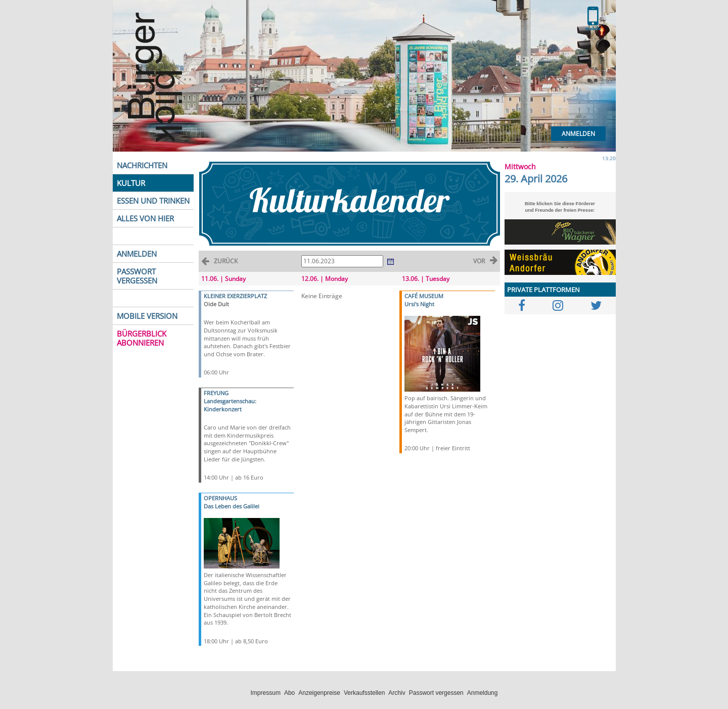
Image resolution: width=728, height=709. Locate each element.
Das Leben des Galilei (232, 506)
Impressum (266, 693)
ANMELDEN (137, 254)
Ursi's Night (419, 304)
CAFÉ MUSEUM (424, 296)
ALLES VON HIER (145, 218)
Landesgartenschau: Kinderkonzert (230, 405)
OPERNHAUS (220, 498)
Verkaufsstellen (364, 693)
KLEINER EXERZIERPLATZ (235, 296)
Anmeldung (483, 693)
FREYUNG (216, 393)
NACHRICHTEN (142, 165)
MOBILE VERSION (147, 316)
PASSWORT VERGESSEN (137, 276)
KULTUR (131, 183)
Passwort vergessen (436, 693)
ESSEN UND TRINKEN (153, 201)
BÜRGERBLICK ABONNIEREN (142, 338)
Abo (289, 693)
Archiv (397, 693)
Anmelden (578, 134)
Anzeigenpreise (319, 693)
